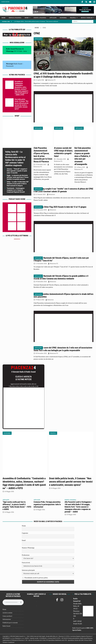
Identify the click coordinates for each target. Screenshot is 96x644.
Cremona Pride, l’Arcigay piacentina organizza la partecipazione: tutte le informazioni (47, 504)
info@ (79, 621)
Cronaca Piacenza (15, 17)
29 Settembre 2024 (41, 281)
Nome (24, 525)
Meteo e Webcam (87, 17)
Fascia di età (26, 562)
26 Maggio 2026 (9, 491)
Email (24, 540)
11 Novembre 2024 (41, 263)
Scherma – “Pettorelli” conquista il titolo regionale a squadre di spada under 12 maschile (17, 170)
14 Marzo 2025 (81, 167)
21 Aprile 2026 (40, 80)
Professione (26, 555)
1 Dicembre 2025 (61, 159)
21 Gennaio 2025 (41, 194)
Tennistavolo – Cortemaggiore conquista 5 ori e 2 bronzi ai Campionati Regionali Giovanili (16, 190)
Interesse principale (28, 570)
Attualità (53, 17)
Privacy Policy (88, 640)
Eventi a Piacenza (40, 17)
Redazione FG (51, 80)
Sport (27, 17)
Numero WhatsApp (28, 547)
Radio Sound (5, 2)
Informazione (7, 619)
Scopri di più (78, 623)
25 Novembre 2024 (41, 209)
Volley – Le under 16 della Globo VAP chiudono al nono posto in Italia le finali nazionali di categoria (18, 183)
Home (3, 17)
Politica (73, 17)
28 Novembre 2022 (41, 353)
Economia (63, 17)
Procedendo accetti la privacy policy (36, 577)
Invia (25, 51)
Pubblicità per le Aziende (10, 622)
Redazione (52, 194)
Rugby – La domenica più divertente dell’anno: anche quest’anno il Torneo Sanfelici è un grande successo (18, 177)
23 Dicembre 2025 (41, 164)
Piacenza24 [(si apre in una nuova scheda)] (10, 66)
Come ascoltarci (7, 616)
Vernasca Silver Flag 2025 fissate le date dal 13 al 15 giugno (61, 207)
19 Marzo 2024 (40, 299)
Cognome (25, 533)
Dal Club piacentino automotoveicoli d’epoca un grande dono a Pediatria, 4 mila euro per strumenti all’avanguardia (83, 156)
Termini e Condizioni (8, 642)
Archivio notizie (7, 612)
